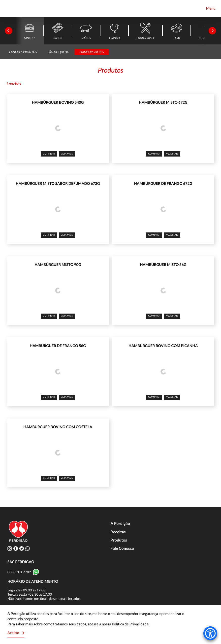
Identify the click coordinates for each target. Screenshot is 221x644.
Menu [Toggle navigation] (211, 8)
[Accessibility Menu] (210, 633)
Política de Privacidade (130, 624)
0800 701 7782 (19, 572)
